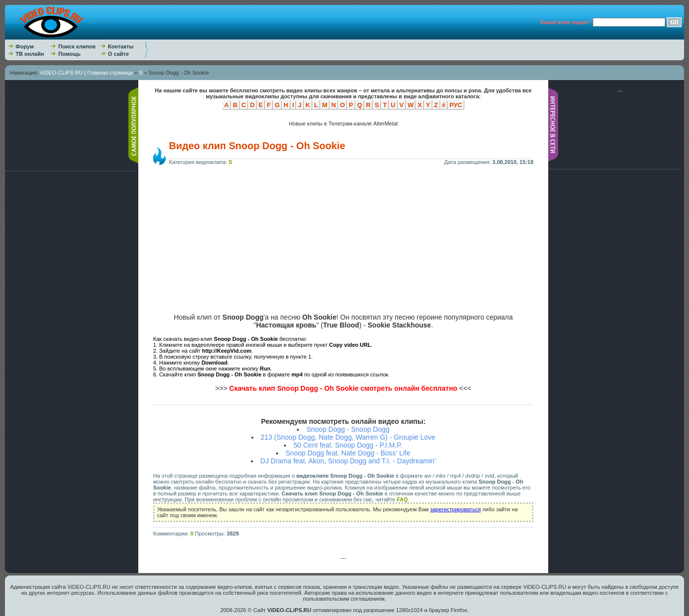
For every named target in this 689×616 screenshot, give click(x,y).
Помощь (69, 54)
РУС (456, 105)
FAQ (402, 499)
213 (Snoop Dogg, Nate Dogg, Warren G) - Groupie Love (348, 437)
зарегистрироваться (455, 509)
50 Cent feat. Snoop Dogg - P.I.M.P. (348, 445)
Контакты (121, 46)
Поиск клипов (77, 46)
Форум (25, 46)
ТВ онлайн (30, 54)
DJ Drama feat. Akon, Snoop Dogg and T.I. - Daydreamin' (348, 461)
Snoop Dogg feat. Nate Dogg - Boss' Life (348, 453)
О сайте (119, 54)
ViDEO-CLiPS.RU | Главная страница (86, 73)
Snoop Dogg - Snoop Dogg (348, 429)
